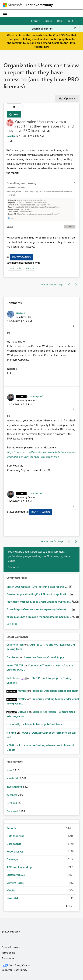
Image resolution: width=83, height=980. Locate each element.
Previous (61, 905)
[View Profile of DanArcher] (13, 657)
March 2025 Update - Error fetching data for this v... (38, 587)
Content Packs (15, 883)
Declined (12, 803)
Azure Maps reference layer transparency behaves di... (39, 609)
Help (60, 21)
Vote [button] (15, 114)
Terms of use (8, 953)
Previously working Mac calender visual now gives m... (39, 602)
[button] (41, 205)
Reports (30, 268)
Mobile (11, 890)
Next (77, 905)
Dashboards (15, 268)
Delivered (13, 811)
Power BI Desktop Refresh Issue (44, 724)
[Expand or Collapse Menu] (5, 13)
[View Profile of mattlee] (22, 691)
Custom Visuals (16, 875)
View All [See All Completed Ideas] (12, 624)
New (10, 770)
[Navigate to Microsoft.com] (12, 5)
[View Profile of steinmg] (11, 733)
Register (35, 21)
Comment (14, 567)
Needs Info (13, 778)
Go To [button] (71, 21)
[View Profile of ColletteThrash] (15, 645)
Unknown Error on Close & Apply (44, 657)
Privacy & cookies (11, 947)
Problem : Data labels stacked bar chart (55, 691)
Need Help (13, 898)
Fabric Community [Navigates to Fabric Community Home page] (39, 5)
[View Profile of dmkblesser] (13, 678)
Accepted (12, 795)
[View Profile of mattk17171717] (15, 665)
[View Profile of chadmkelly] (13, 724)
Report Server (15, 851)
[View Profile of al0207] (10, 745)
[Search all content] (54, 29)
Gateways (12, 859)
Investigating (21, 257)
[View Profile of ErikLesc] (20, 313)
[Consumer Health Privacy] (42, 970)
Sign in (48, 21)
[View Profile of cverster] (11, 136)
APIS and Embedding (19, 867)
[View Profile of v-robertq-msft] (35, 396)
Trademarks (8, 958)
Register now (41, 47)
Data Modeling (16, 836)
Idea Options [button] (66, 98)
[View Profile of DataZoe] (23, 712)
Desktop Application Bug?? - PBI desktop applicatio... (38, 594)
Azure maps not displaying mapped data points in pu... (39, 617)
